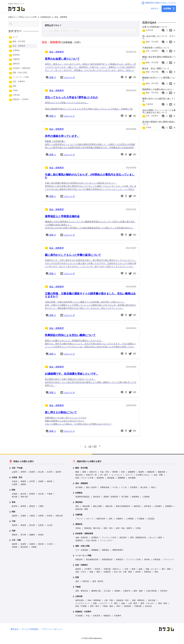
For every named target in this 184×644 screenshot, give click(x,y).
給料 (111, 519)
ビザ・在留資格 (82, 550)
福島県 (23, 484)
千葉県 (50, 494)
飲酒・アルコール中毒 (84, 478)
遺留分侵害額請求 (123, 506)
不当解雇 (140, 519)
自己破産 (79, 487)
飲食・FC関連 (81, 606)
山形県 (15, 484)
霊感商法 (79, 541)
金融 (123, 603)
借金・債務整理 (82, 483)
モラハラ (129, 475)
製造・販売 (95, 606)
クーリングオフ (106, 541)
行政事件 (118, 616)
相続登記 (137, 506)
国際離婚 (121, 478)
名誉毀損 (157, 560)
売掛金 (78, 528)
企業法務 (79, 596)
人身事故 (146, 497)
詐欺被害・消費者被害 (84, 534)
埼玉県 (41, 494)
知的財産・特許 (123, 600)
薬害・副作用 (98, 581)
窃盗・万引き (81, 572)
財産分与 (93, 472)
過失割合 (97, 497)
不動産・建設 (108, 606)
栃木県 (23, 494)
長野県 (23, 472)
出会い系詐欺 (91, 541)
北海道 (15, 481)
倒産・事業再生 (138, 600)
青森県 (23, 481)
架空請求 (123, 538)
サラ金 (115, 487)
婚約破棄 (111, 478)
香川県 (23, 535)
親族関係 (100, 478)
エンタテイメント (83, 603)
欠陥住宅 (127, 591)
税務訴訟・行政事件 (83, 612)
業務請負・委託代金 (92, 528)
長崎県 (32, 544)
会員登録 (169, 9)
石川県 (50, 472)
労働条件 (119, 519)
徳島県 (15, 535)
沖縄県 (34, 547)
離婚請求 (151, 472)
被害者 (78, 569)
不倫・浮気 (104, 472)
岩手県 (32, 481)
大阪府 (32, 516)
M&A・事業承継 (94, 600)
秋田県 (50, 481)
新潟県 (32, 472)
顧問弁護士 (80, 600)
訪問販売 (95, 538)
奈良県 (50, 516)
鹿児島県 (24, 547)
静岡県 (23, 506)
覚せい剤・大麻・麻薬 (123, 572)
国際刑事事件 (118, 550)
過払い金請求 (91, 487)
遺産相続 (79, 502)
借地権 (117, 591)
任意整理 (134, 487)
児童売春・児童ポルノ (112, 569)
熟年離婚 (132, 478)
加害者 (138, 572)
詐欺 (127, 569)
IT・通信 (114, 603)
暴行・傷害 (166, 569)
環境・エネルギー (148, 603)
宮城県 (41, 481)
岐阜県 (15, 506)
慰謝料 (141, 472)
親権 (84, 472)
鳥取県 (15, 525)
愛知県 (32, 506)
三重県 (41, 506)
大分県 (50, 544)
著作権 (147, 560)
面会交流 (79, 475)
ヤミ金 (124, 487)
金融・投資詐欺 (82, 538)
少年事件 (88, 569)
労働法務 (138, 606)
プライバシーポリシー (52, 629)
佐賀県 (23, 544)
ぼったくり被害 (156, 538)
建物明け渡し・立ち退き (101, 591)
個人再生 (144, 487)
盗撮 (140, 569)
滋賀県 (15, 516)
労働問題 (79, 515)
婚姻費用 (132, 472)
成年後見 (148, 506)
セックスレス (117, 475)
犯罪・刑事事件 (82, 565)
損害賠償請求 (107, 560)
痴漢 (134, 569)
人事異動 (130, 519)
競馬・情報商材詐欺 (138, 538)
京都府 (23, 516)
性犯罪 (97, 569)
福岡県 (15, 544)
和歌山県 (59, 516)
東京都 (15, 497)
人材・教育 (133, 603)
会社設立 (149, 606)
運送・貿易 (163, 603)
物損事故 (135, 497)
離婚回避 (162, 472)
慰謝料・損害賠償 (111, 497)
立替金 (138, 528)
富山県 (41, 472)
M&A (119, 606)
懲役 (156, 572)
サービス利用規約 (30, 629)
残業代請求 (101, 519)
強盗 (91, 572)
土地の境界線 (151, 591)
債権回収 (79, 524)
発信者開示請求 (92, 560)
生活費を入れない (143, 475)
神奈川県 (24, 497)
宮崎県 (15, 547)
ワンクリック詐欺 (109, 538)
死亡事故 (125, 497)
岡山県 (32, 525)
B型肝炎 (86, 581)
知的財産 (127, 606)
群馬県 (32, 494)
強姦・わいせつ (152, 569)
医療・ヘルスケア (100, 603)
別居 (123, 472)
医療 (77, 577)
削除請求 (79, 560)
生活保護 (79, 616)
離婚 (77, 472)
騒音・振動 (138, 591)
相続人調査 (97, 506)
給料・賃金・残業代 (124, 528)
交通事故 (79, 493)
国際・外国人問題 (82, 546)
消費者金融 (105, 487)
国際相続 (105, 550)
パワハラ (79, 519)
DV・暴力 (104, 475)
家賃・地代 (108, 528)
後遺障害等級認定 (83, 497)
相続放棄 (86, 506)
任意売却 (164, 591)
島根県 (23, 525)
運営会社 (15, 629)
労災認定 (151, 519)
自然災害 (97, 616)
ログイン (155, 9)
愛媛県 (32, 535)
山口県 (50, 525)
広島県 (41, 525)
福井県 (58, 472)
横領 (98, 572)
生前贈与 (158, 506)
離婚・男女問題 (82, 468)
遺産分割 (109, 506)
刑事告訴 (120, 560)
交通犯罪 (107, 572)
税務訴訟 (107, 616)
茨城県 (15, 494)
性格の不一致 (91, 475)
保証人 (154, 487)
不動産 (78, 587)
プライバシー (169, 560)
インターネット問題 (83, 556)
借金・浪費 (158, 475)
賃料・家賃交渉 (82, 591)
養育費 (115, 472)
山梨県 (15, 472)
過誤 (77, 581)
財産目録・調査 (82, 509)
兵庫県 (41, 516)
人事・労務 (108, 600)
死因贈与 (169, 506)
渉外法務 (152, 600)
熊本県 (41, 544)
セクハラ (90, 519)
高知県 (41, 535)
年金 (88, 616)
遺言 (77, 506)
